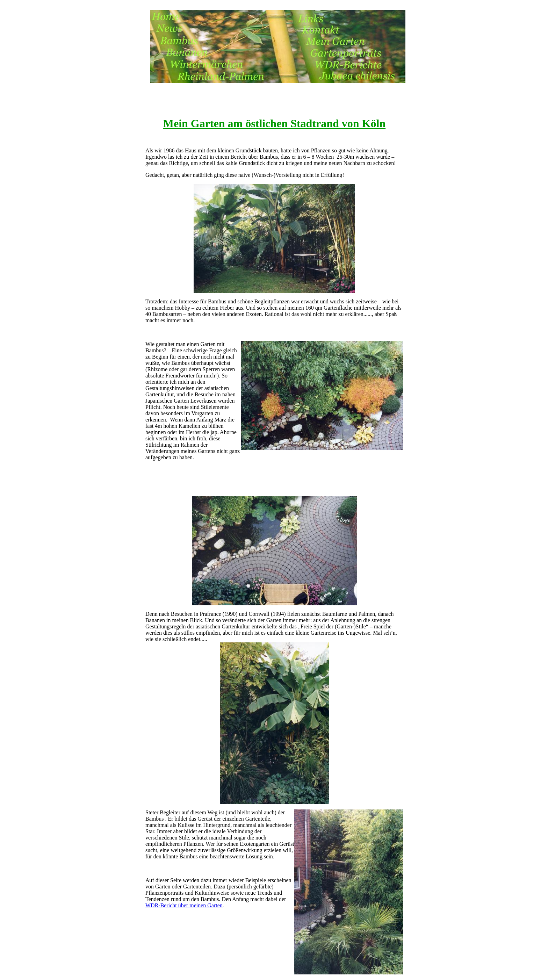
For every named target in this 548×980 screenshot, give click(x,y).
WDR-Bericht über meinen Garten (184, 905)
